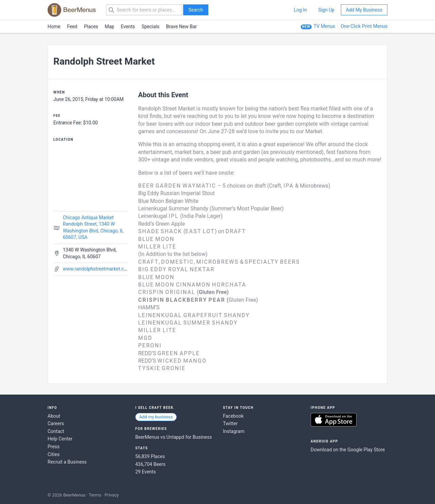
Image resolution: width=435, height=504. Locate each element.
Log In (300, 10)
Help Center (60, 439)
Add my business (156, 417)
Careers (56, 423)
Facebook (233, 416)
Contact (56, 431)
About (54, 416)
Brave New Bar (182, 27)
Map (109, 27)
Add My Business (364, 10)
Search (196, 10)
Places (91, 27)
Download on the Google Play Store (348, 450)
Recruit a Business (67, 462)
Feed (72, 27)
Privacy (111, 495)
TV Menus (324, 26)
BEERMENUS (72, 10)
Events (128, 27)
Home (54, 27)
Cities (54, 454)
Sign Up (326, 10)
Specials (150, 27)
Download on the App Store (334, 420)
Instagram (234, 431)
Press (54, 447)
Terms (95, 495)
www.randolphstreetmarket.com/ (98, 269)
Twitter (230, 423)
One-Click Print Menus (364, 26)
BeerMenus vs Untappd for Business (173, 437)
